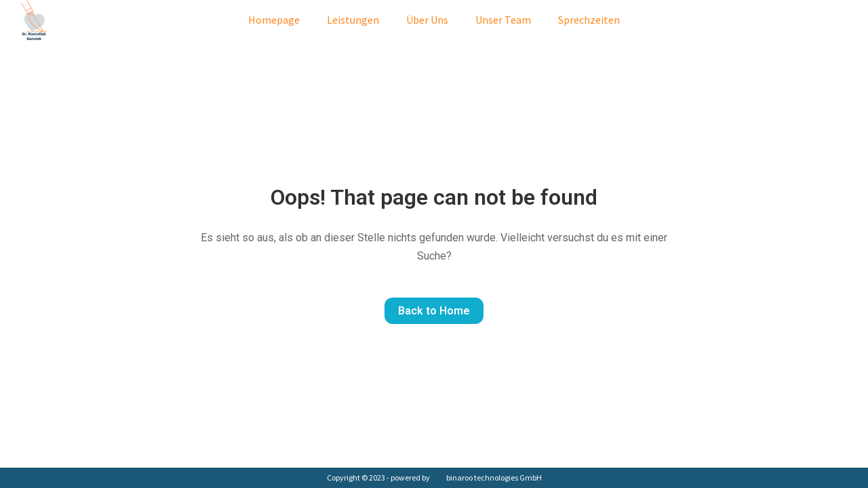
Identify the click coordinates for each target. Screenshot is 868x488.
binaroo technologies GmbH (494, 477)
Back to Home (434, 311)
